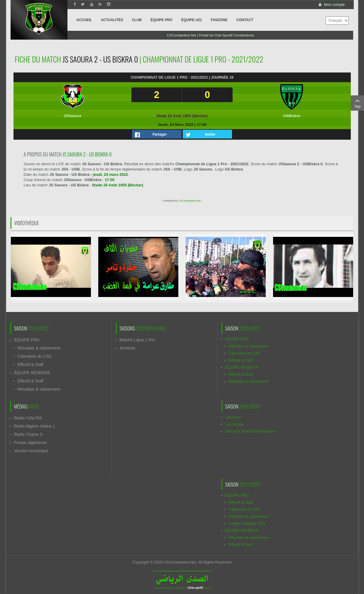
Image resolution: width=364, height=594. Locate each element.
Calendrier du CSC (35, 356)
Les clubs (233, 417)
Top (357, 103)
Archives (128, 348)
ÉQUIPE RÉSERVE (32, 373)
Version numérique (31, 451)
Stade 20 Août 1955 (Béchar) (182, 116)
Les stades (235, 424)
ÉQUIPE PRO (27, 340)
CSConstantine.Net (189, 201)
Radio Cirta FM (28, 418)
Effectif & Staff (31, 365)
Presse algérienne (31, 443)
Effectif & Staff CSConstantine (251, 431)
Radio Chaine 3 (28, 434)
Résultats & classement (39, 348)
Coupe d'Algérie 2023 (247, 523)
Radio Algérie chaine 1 (35, 426)
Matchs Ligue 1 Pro (137, 340)
